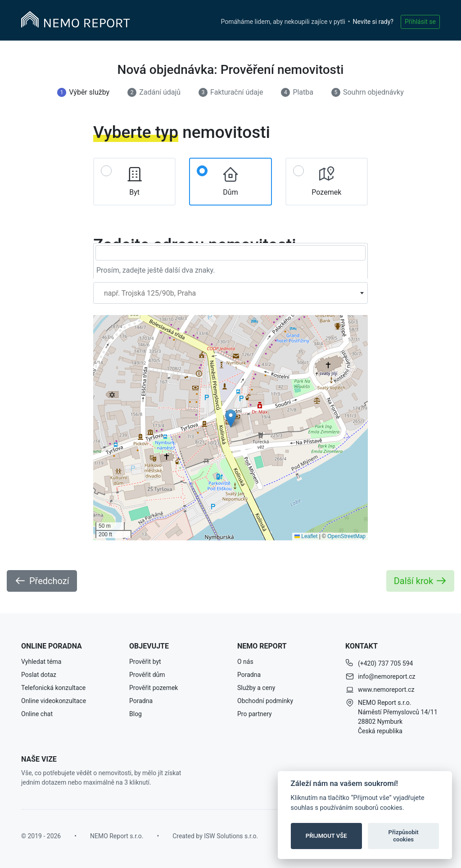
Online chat (37, 714)
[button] (231, 418)
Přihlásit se (420, 22)
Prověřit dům (147, 675)
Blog (136, 714)
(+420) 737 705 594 (385, 663)
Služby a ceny (256, 688)
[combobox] (230, 293)
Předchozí (42, 581)
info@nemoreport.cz (387, 676)
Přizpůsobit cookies (403, 836)
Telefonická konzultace (53, 688)
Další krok (420, 581)
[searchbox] (230, 253)
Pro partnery (255, 714)
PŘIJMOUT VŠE (326, 836)
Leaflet (306, 536)
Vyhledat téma (41, 662)
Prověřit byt (145, 662)
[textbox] (230, 293)
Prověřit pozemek (154, 688)
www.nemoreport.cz (386, 690)
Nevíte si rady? (373, 22)
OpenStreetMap (346, 536)
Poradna (141, 701)
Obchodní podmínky (265, 701)
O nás (245, 662)
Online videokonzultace (54, 701)
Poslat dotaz (39, 675)
